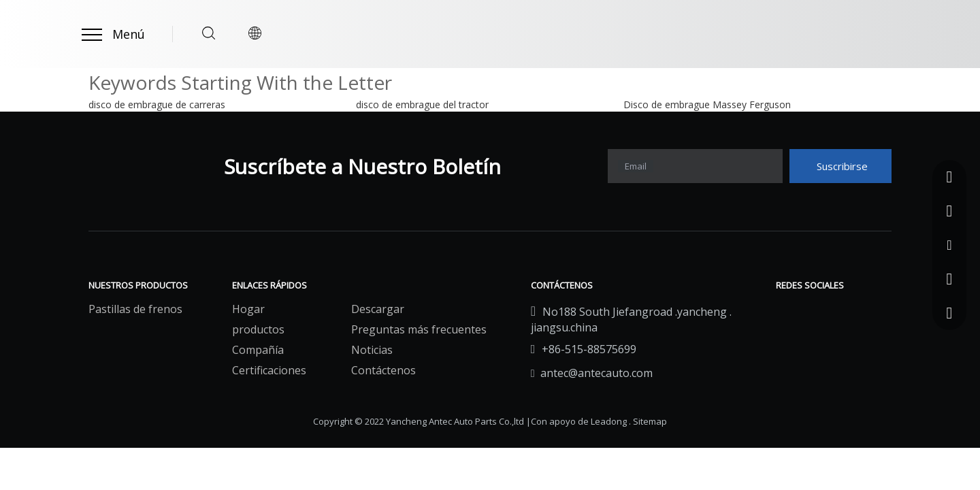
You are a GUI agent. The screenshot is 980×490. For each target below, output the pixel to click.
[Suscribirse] (840, 166)
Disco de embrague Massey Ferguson (707, 104)
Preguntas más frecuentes (419, 329)
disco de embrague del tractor (422, 104)
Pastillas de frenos (135, 309)
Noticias (372, 350)
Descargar (378, 309)
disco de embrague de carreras (157, 104)
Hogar (248, 309)
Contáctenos (383, 370)
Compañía (258, 350)
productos (258, 329)
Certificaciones (269, 370)
